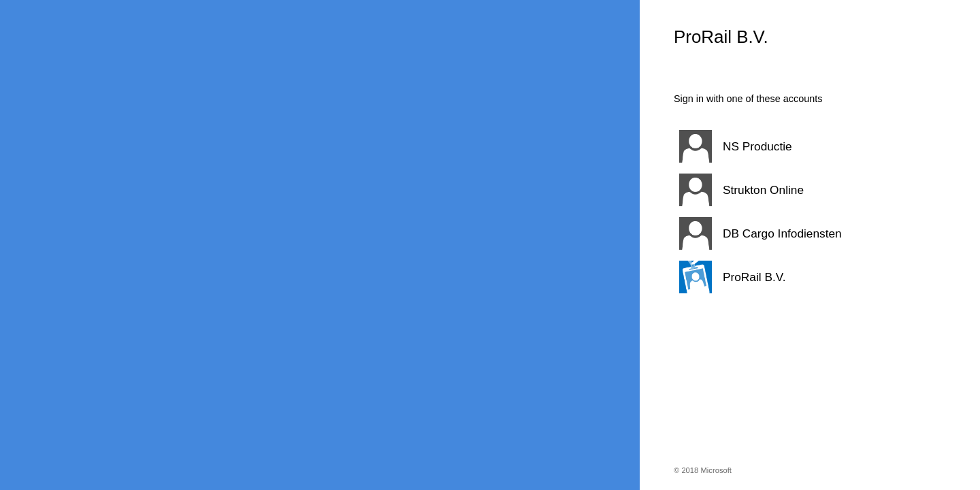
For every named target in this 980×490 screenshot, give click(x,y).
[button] (793, 146)
